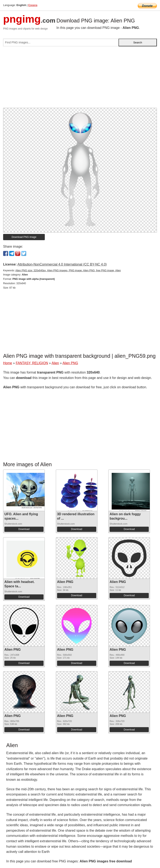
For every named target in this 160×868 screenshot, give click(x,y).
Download (24, 529)
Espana (33, 5)
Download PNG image (24, 237)
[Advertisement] (80, 79)
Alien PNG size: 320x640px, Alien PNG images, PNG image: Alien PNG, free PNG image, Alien (68, 270)
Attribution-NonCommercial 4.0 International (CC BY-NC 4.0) (62, 264)
